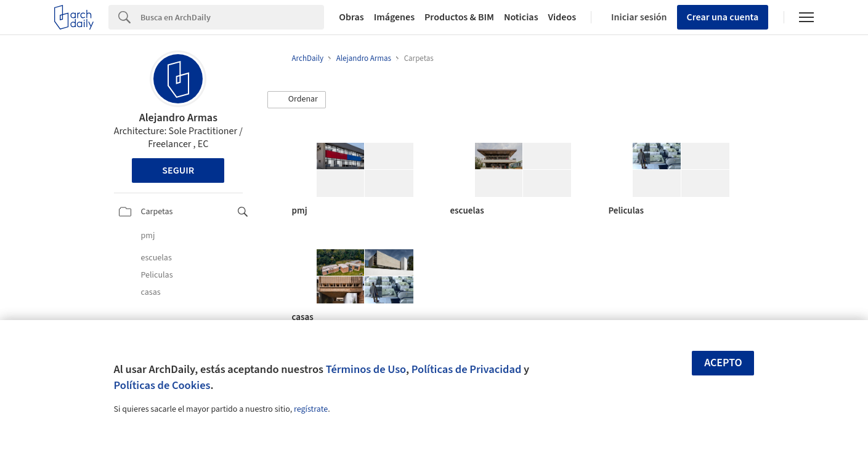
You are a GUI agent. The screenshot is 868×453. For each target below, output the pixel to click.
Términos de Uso (366, 369)
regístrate (311, 409)
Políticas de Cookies (162, 385)
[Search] (232, 17)
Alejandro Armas (178, 118)
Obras (351, 17)
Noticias (521, 17)
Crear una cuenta (723, 17)
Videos (562, 17)
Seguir (178, 170)
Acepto (723, 363)
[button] (297, 100)
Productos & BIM (459, 17)
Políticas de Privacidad (467, 369)
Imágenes (394, 17)
